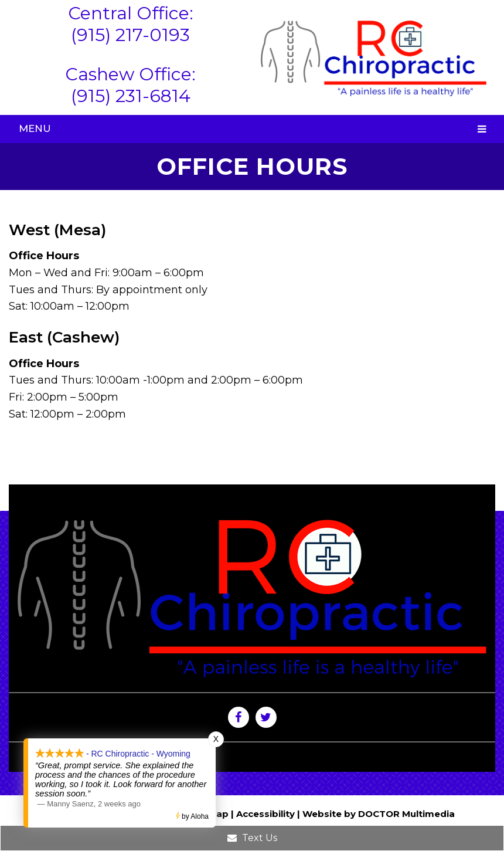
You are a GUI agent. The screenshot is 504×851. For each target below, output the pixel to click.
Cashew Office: (130, 74)
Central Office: (131, 13)
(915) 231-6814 (131, 96)
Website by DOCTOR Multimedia (379, 814)
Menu (35, 128)
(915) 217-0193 (130, 35)
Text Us (252, 838)
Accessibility (265, 814)
